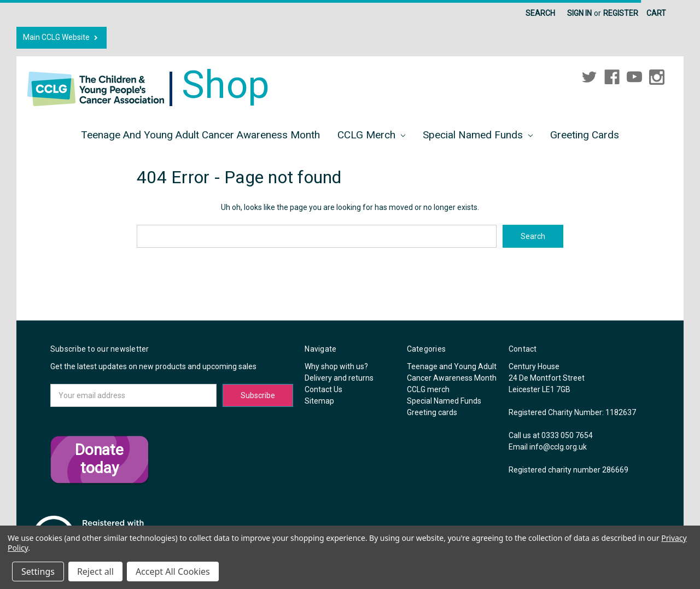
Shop (148, 85)
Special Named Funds (478, 135)
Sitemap (319, 401)
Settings (38, 571)
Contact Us (323, 389)
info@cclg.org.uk (558, 447)
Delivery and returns (339, 378)
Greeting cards (585, 135)
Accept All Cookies (173, 571)
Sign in (579, 13)
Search (540, 13)
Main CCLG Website (62, 37)
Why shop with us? (336, 366)
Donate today (99, 459)
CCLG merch (371, 135)
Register (621, 13)
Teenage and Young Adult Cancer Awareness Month (200, 135)
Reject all (95, 571)
